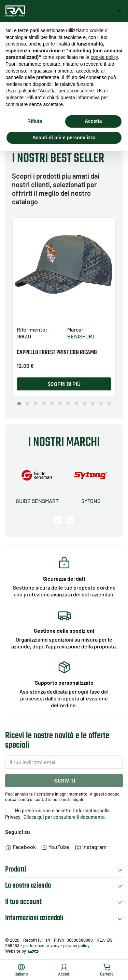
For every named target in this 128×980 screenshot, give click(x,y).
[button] (19, 403)
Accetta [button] (93, 121)
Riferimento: (32, 329)
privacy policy (76, 945)
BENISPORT (81, 336)
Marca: (75, 329)
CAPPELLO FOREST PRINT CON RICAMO (57, 353)
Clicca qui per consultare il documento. (64, 817)
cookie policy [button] (104, 57)
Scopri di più (64, 384)
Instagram (91, 847)
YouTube (55, 847)
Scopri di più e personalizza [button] (64, 138)
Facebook (20, 847)
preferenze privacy (41, 945)
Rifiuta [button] (35, 121)
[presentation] (58, 520)
